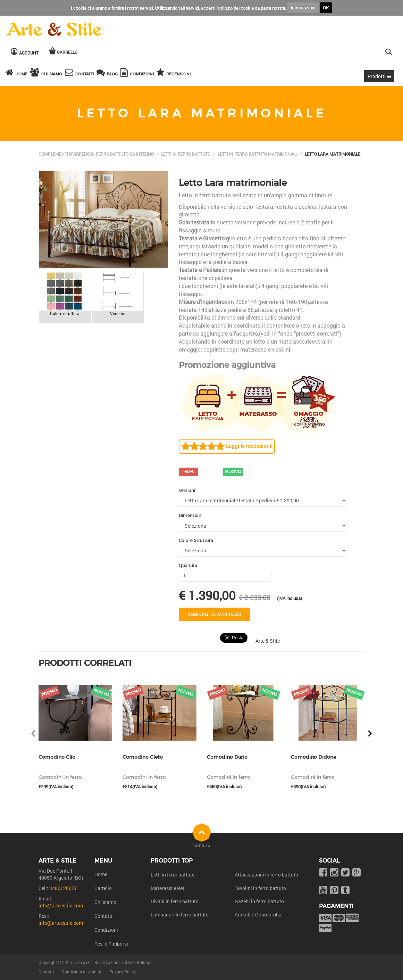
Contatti (103, 916)
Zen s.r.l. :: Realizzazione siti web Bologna (114, 962)
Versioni (187, 490)
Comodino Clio (57, 757)
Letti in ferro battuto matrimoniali (258, 154)
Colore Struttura (196, 540)
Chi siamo (105, 902)
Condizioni (106, 930)
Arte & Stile (268, 641)
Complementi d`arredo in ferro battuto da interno (96, 154)
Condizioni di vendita (82, 972)
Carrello (103, 888)
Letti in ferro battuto (186, 154)
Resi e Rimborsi (111, 944)
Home (101, 874)
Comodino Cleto (143, 757)
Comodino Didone (313, 757)
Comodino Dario (227, 757)
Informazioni (303, 8)
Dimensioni (191, 515)
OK (326, 8)
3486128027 (63, 888)
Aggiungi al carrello (215, 614)
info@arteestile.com (61, 905)
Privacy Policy (123, 972)
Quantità (188, 565)
